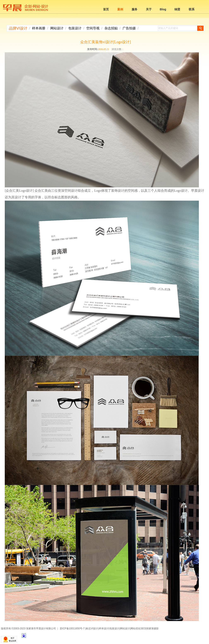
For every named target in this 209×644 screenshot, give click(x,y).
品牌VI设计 (18, 28)
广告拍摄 (129, 28)
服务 (135, 9)
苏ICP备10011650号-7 (72, 628)
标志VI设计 (92, 628)
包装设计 (75, 28)
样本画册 (39, 28)
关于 (149, 9)
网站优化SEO (138, 628)
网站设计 (57, 28)
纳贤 (177, 9)
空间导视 (93, 28)
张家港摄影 (153, 628)
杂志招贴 (111, 28)
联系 (192, 9)
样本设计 (104, 628)
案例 (120, 9)
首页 (106, 9)
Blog (163, 9)
